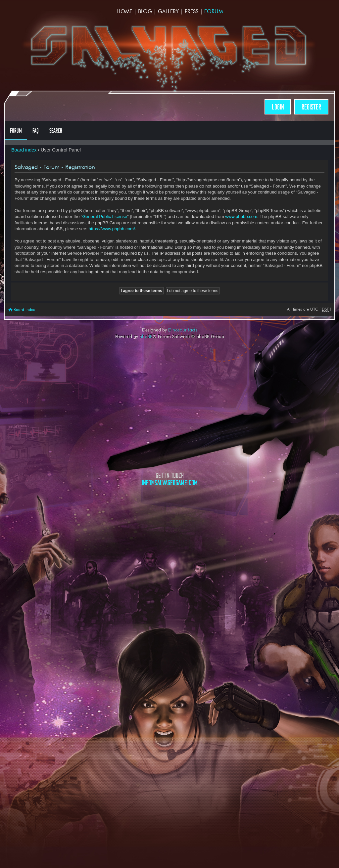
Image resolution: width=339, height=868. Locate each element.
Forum (214, 11)
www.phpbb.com (241, 217)
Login (278, 107)
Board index (24, 150)
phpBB (146, 336)
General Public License (105, 217)
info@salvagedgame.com (170, 483)
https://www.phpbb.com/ (112, 229)
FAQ (36, 131)
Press (192, 11)
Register (311, 107)
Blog (145, 11)
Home (124, 11)
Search (56, 131)
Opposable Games (169, 542)
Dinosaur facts (183, 330)
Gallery (168, 11)
